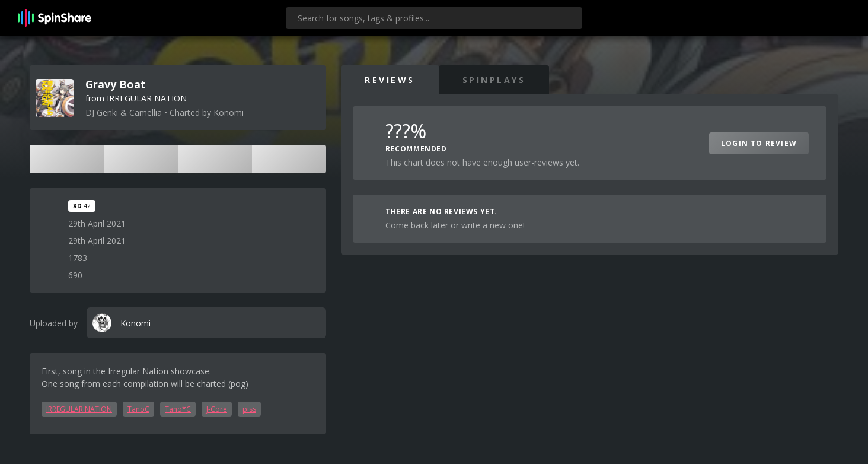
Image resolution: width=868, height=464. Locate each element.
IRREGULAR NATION (79, 409)
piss (249, 409)
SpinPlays (494, 80)
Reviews (390, 80)
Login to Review (759, 143)
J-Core (217, 409)
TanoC (138, 409)
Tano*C (178, 409)
